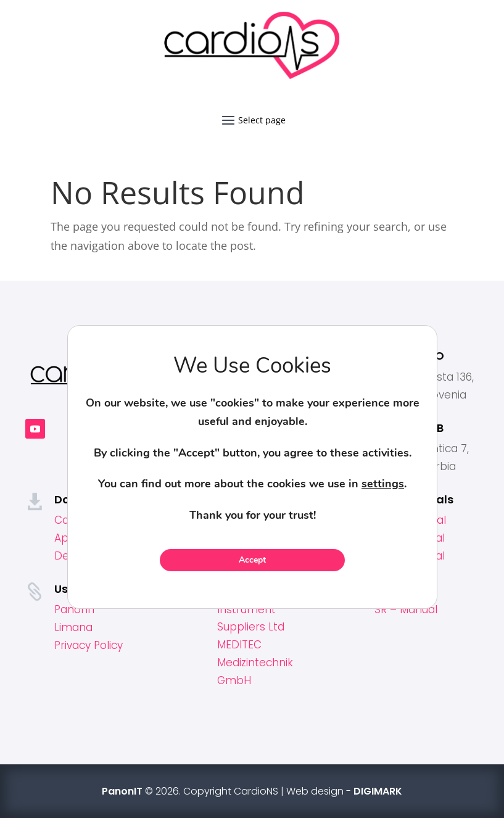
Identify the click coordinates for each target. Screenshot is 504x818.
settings (383, 484)
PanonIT (75, 609)
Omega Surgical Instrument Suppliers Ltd (259, 609)
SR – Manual (406, 609)
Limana (73, 627)
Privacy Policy (89, 645)
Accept (252, 560)
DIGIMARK (378, 791)
